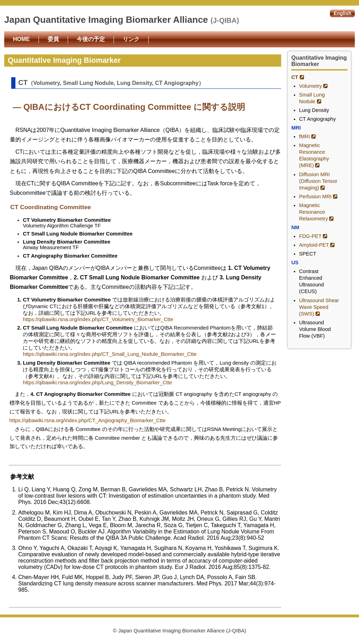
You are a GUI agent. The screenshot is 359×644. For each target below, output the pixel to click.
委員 (53, 39)
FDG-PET (313, 236)
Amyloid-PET (317, 245)
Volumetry (313, 86)
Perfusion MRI (318, 197)
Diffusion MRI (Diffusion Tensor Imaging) (318, 181)
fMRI (307, 137)
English (342, 13)
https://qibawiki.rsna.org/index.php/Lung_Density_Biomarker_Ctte (97, 383)
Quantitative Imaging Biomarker (319, 61)
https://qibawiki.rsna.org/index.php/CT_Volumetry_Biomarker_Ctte (98, 319)
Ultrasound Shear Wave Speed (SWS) (319, 307)
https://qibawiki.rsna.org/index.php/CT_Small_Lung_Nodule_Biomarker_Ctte (110, 354)
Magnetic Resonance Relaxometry (316, 212)
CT (298, 77)
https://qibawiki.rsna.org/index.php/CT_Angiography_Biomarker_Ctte (88, 420)
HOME (21, 39)
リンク (131, 39)
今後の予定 (91, 39)
